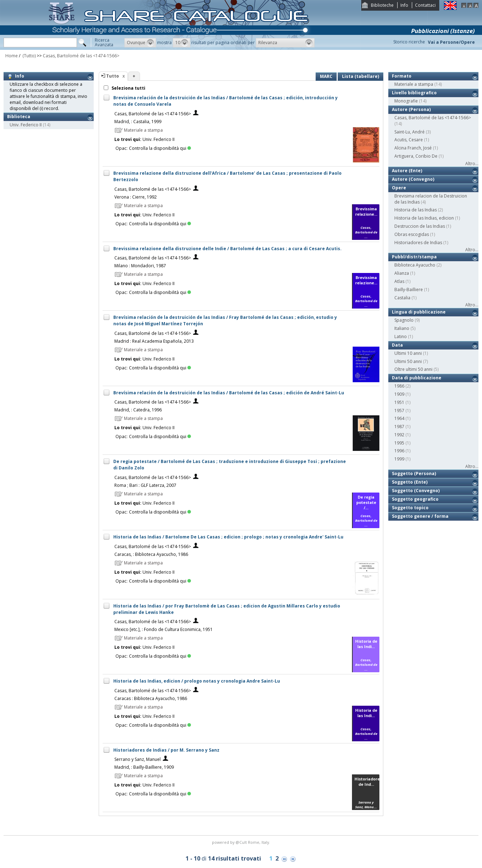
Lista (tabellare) (361, 76)
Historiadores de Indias (418, 243)
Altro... (472, 164)
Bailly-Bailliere (409, 290)
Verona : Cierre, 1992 (136, 197)
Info (404, 5)
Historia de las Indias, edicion (424, 218)
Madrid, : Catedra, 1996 (138, 410)
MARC (326, 76)
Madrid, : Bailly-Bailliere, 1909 (144, 767)
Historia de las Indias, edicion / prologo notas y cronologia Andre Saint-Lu (197, 681)
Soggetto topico (410, 508)
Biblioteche (382, 5)
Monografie (406, 101)
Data (397, 345)
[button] (140, 43)
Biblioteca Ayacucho (415, 265)
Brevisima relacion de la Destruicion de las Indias (431, 199)
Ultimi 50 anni (408, 361)
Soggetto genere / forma (420, 516)
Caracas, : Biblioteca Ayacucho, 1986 (151, 554)
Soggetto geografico (415, 499)
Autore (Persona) (411, 109)
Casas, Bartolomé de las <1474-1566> (81, 56)
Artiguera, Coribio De (416, 156)
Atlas (399, 281)
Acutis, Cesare (409, 140)
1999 (399, 459)
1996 (399, 451)
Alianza (402, 273)
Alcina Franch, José (413, 148)
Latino (401, 336)
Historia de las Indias (416, 210)
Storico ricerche (409, 42)
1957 (399, 411)
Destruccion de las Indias (420, 226)
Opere (399, 188)
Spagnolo (404, 320)
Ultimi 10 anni (408, 353)
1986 (399, 386)
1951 (399, 402)
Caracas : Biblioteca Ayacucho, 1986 (151, 698)
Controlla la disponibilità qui (160, 148)
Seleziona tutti (128, 88)
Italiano (402, 328)
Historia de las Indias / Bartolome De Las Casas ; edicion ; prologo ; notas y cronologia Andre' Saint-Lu (228, 537)
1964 (399, 418)
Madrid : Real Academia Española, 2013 (154, 341)
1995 (399, 443)
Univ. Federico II (26, 125)
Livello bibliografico (414, 93)
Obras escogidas (412, 234)
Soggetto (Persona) (414, 474)
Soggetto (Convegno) (416, 491)
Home (12, 56)
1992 (399, 435)
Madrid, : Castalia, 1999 (138, 122)
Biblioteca (19, 117)
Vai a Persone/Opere (451, 42)
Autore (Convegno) (413, 179)
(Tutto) (28, 56)
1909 (399, 394)
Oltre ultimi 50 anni (413, 369)
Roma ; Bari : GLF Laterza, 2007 (145, 485)
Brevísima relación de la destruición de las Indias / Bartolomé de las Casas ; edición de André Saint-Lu (229, 393)
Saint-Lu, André (410, 132)
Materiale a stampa (414, 84)
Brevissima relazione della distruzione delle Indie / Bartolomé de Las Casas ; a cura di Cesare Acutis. (227, 249)
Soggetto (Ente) (410, 482)
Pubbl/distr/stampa (414, 257)
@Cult (242, 842)
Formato (402, 76)
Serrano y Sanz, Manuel (138, 759)
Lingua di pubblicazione (419, 312)
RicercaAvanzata (104, 42)
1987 (399, 427)
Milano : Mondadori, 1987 (140, 266)
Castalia (402, 298)
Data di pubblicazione (417, 378)
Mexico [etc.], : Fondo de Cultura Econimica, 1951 (164, 629)
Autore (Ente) (407, 171)
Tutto (113, 76)
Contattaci (425, 5)
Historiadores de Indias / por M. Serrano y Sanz (166, 750)
